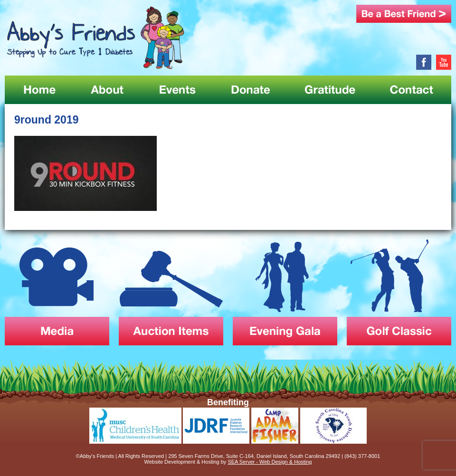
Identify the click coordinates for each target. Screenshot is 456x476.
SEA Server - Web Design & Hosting (270, 462)
